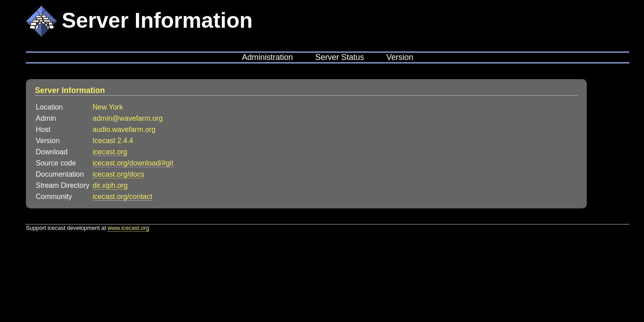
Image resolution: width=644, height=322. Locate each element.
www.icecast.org (128, 228)
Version (400, 57)
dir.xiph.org (110, 185)
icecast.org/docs (119, 174)
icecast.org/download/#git (133, 163)
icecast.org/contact (122, 197)
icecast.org (110, 152)
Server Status (340, 57)
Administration (267, 57)
